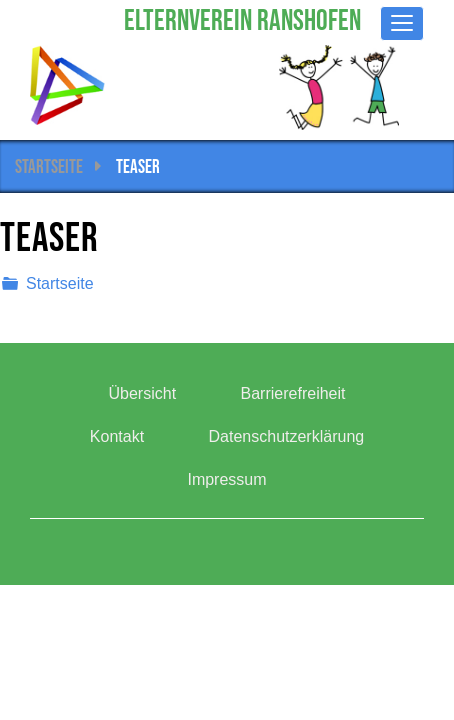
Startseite (49, 166)
